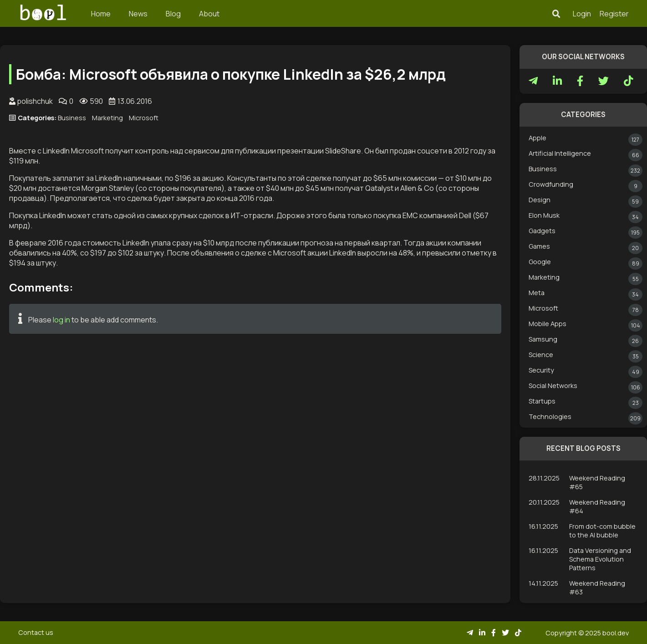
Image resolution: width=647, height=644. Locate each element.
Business (72, 118)
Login (582, 14)
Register (614, 14)
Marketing (107, 118)
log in (61, 320)
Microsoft (144, 118)
